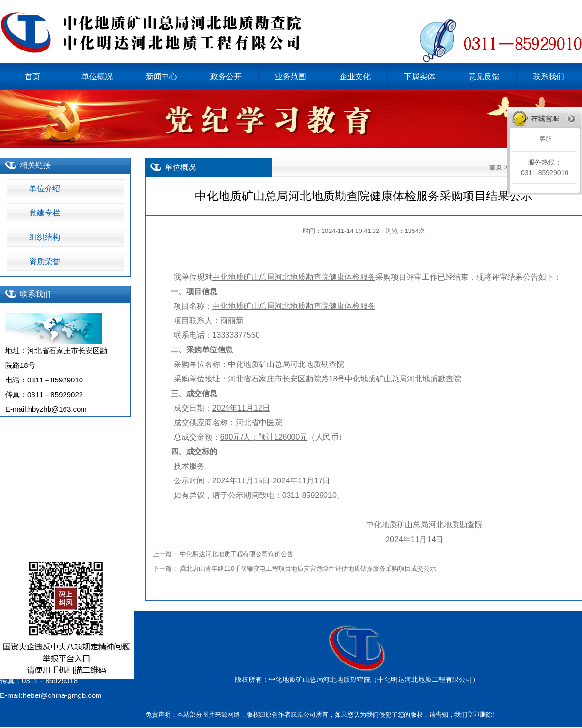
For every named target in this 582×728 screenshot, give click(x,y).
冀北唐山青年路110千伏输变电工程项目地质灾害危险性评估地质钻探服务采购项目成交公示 (308, 569)
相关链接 (35, 165)
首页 (496, 167)
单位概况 (180, 167)
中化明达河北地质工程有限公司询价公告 (237, 554)
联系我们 (35, 294)
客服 (544, 139)
